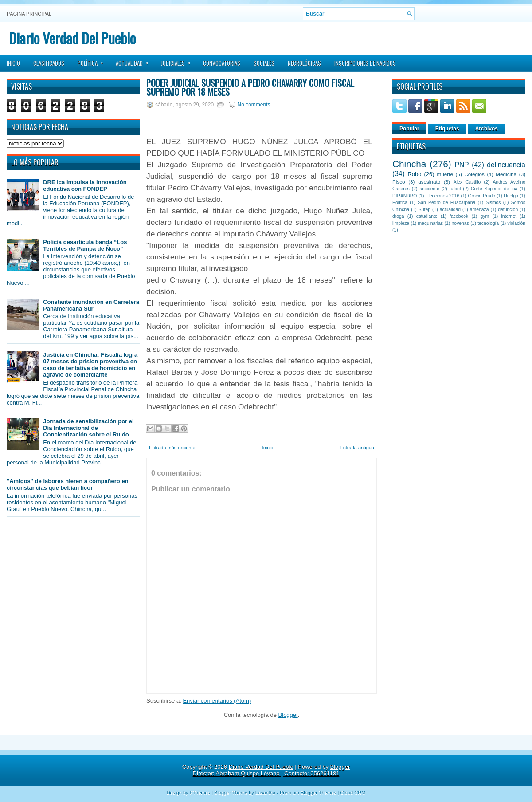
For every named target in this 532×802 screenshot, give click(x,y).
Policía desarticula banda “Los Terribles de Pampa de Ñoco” (85, 245)
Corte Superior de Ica (494, 189)
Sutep (424, 210)
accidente (430, 189)
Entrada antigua (357, 448)
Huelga (511, 196)
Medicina (506, 174)
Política (93, 60)
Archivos (487, 129)
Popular (409, 129)
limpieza (401, 223)
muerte (445, 174)
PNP (462, 165)
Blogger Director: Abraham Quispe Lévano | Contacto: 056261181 (272, 770)
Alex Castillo (467, 182)
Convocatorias (222, 63)
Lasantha (265, 793)
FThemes (200, 793)
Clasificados (49, 63)
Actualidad (135, 60)
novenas (460, 223)
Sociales (264, 63)
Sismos (493, 202)
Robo (414, 174)
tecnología (488, 223)
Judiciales (179, 60)
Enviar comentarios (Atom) (217, 701)
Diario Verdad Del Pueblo (72, 38)
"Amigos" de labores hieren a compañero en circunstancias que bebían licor (68, 484)
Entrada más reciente (172, 448)
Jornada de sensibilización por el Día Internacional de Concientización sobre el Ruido (88, 428)
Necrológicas (304, 63)
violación (516, 223)
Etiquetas (447, 129)
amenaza (479, 210)
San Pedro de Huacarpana (446, 202)
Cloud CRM (353, 793)
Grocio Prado (481, 196)
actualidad (450, 210)
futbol (455, 189)
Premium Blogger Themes (308, 793)
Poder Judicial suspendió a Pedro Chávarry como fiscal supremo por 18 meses (250, 87)
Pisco (399, 182)
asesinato (429, 182)
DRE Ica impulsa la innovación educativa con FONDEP (85, 185)
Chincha (409, 164)
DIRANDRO (405, 196)
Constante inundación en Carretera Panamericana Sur (91, 305)
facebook (459, 216)
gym (485, 216)
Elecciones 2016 (443, 196)
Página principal (29, 14)
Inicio (13, 63)
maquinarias (431, 223)
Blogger (288, 715)
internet (509, 216)
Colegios (474, 174)
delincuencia (506, 165)
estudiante (427, 216)
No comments (254, 105)
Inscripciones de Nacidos (365, 63)
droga (398, 216)
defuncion (508, 210)
